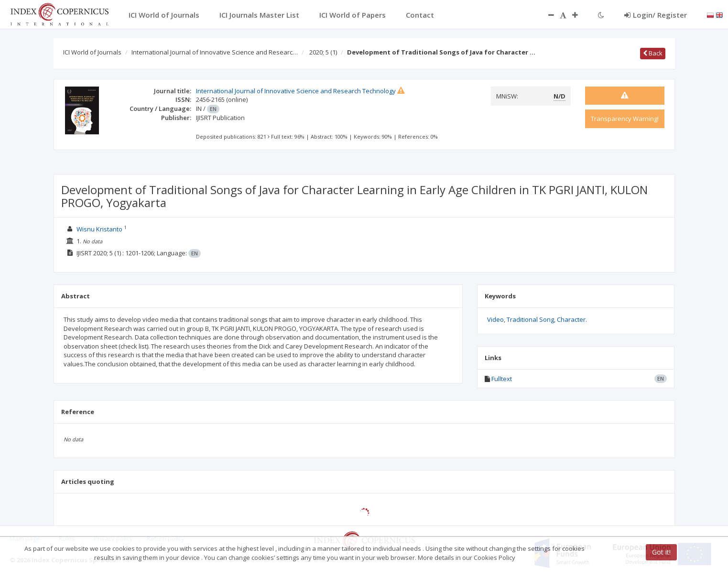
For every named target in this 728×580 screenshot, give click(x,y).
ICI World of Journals (92, 52)
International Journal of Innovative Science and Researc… (215, 52)
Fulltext (502, 379)
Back (653, 53)
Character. (572, 319)
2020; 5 (323, 52)
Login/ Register (656, 15)
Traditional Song (530, 319)
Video (495, 319)
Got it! (661, 552)
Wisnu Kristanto (99, 229)
